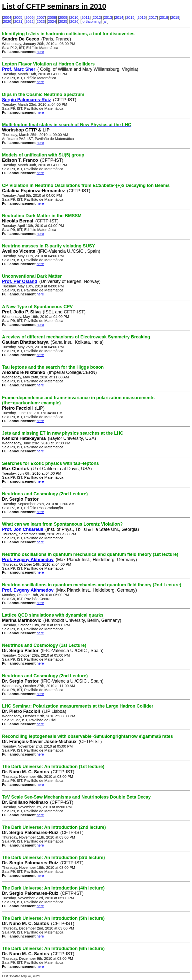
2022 (30, 21)
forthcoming (91, 21)
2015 (130, 17)
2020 (7, 21)
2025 (63, 21)
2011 (86, 17)
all (106, 21)
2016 (142, 17)
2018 (164, 17)
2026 (74, 21)
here (40, 52)
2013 (108, 17)
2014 (119, 17)
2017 (153, 17)
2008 (52, 17)
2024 (52, 21)
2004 (7, 17)
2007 (41, 17)
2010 (74, 17)
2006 (30, 17)
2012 (97, 17)
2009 (63, 17)
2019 (175, 17)
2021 (18, 21)
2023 (41, 21)
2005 (18, 17)
